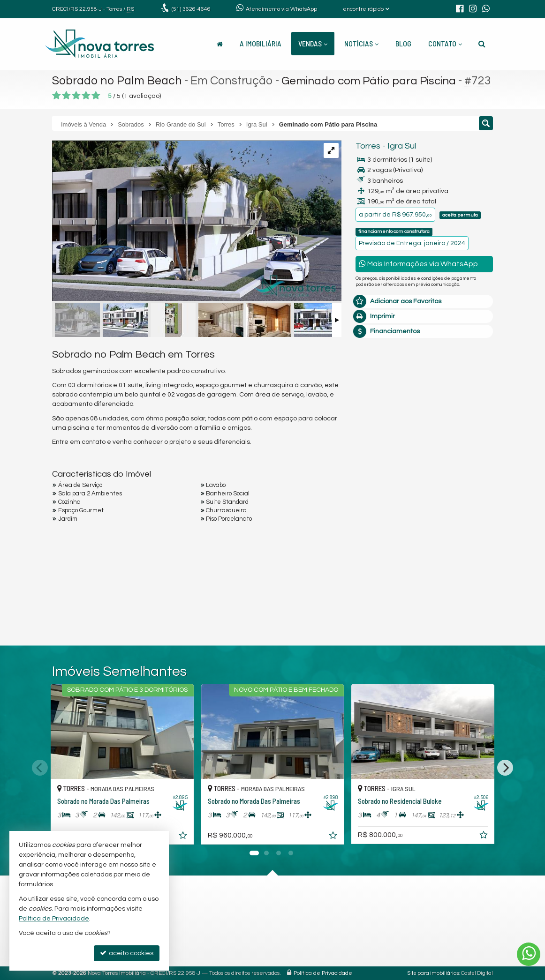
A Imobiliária (261, 43)
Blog (403, 43)
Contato (445, 43)
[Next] (505, 768)
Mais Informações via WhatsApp (419, 264)
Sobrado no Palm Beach (117, 81)
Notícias (361, 43)
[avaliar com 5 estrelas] (96, 96)
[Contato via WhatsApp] (529, 954)
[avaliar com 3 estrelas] (76, 96)
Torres (368, 146)
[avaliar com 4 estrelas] (86, 96)
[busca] (482, 44)
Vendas (313, 43)
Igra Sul (402, 146)
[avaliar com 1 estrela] (57, 96)
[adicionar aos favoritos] (184, 837)
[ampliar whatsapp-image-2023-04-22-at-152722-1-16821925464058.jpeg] (197, 221)
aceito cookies (127, 953)
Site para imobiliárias (433, 973)
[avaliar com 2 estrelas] (66, 96)
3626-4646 (191, 9)
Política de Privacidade (323, 973)
